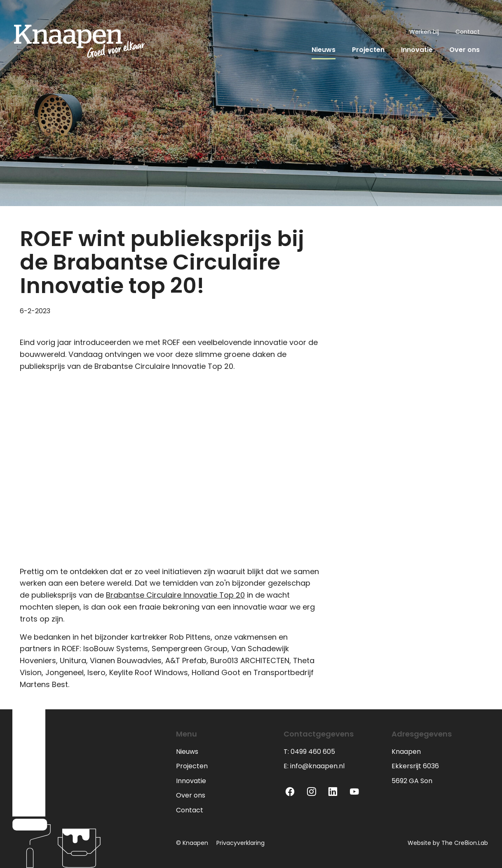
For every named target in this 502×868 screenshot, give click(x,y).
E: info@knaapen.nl (314, 766)
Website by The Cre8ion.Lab (448, 843)
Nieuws (324, 50)
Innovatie (417, 50)
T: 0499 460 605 (309, 752)
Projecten (368, 50)
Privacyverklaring (240, 843)
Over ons (464, 50)
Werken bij (424, 32)
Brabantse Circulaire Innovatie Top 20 (175, 595)
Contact (468, 32)
